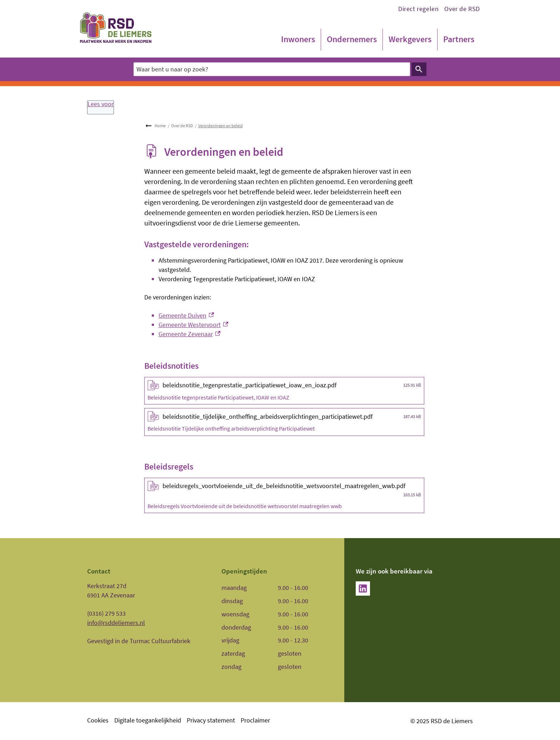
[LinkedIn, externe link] (363, 588)
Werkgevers (410, 39)
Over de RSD (462, 9)
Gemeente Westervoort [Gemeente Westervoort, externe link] (194, 325)
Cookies (98, 720)
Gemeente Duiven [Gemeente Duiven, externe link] (186, 315)
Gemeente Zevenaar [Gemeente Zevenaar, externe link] (190, 334)
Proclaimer (255, 720)
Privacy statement (211, 720)
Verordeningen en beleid (221, 126)
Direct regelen (418, 9)
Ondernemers (352, 39)
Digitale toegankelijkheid (148, 720)
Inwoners (298, 39)
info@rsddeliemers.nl (116, 623)
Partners (459, 39)
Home (160, 126)
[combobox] (272, 69)
